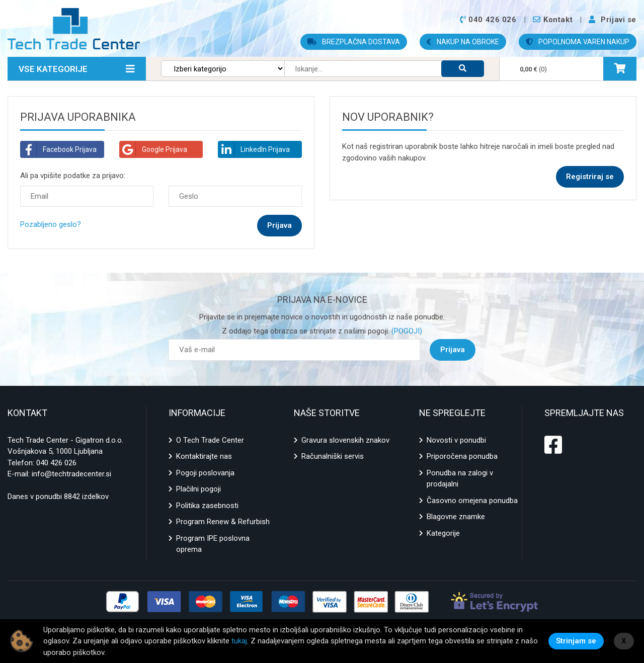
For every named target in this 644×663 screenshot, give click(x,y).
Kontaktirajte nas (204, 456)
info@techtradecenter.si (71, 474)
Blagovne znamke (456, 517)
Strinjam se (576, 641)
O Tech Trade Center (210, 440)
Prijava (453, 350)
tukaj (239, 641)
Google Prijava (153, 149)
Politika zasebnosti (207, 506)
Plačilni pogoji (198, 489)
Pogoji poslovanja (205, 473)
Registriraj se (590, 177)
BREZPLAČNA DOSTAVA (354, 42)
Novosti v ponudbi (456, 440)
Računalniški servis (333, 456)
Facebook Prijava (59, 149)
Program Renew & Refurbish (223, 522)
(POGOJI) (406, 331)
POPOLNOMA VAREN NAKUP (578, 42)
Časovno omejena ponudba (472, 501)
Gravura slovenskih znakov (345, 440)
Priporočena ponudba (462, 456)
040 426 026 (56, 463)
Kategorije (443, 533)
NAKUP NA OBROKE (463, 42)
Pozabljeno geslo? (51, 224)
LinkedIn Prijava (254, 149)
